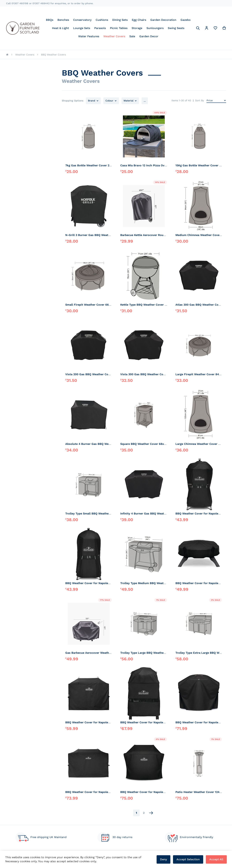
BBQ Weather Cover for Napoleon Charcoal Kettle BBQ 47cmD (108, 583)
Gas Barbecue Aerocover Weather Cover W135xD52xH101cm (106, 653)
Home (7, 55)
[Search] (198, 28)
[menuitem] (50, 20)
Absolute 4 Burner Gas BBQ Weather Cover (95, 444)
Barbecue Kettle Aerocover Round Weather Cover (154, 235)
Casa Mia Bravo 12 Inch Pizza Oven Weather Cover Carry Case (163, 165)
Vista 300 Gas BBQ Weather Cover (144, 374)
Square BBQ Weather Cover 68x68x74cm (148, 444)
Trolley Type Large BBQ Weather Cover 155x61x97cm (156, 653)
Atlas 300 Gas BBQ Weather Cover (199, 305)
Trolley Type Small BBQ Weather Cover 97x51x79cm (101, 514)
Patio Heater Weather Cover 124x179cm (203, 792)
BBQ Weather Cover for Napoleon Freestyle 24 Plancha (103, 722)
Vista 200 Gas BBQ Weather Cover (89, 374)
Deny (163, 859)
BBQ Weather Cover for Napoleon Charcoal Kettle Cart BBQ (161, 722)
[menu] (118, 28)
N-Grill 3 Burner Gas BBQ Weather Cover (93, 235)
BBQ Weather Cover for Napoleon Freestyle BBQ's (155, 792)
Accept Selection (188, 859)
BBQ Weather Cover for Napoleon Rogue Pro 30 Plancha (104, 792)
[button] (207, 29)
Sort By (200, 100)
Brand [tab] (92, 101)
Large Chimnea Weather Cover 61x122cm (203, 444)
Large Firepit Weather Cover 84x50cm (202, 374)
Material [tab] (128, 101)
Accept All (216, 859)
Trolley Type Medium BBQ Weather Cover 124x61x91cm (158, 583)
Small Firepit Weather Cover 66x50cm (92, 305)
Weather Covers (25, 55)
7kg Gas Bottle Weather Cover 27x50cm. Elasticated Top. (105, 165)
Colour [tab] (109, 101)
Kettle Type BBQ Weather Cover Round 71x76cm (153, 305)
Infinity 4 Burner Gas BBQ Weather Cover (149, 514)
